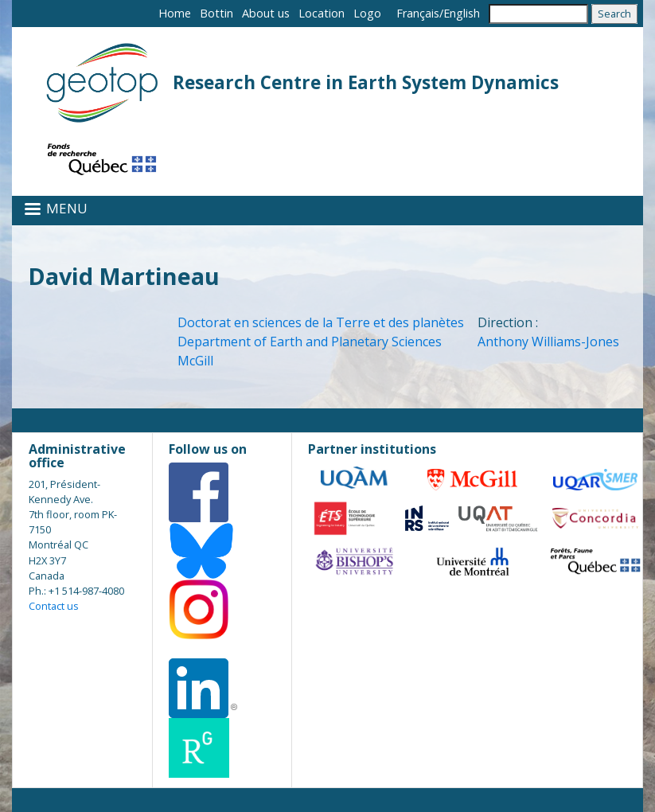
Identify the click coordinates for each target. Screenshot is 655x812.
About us (266, 13)
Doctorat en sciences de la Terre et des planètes (321, 322)
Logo (367, 13)
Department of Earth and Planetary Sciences (310, 342)
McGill (195, 361)
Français (418, 13)
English (462, 13)
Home (175, 13)
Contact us (54, 606)
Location (322, 13)
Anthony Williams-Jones (548, 342)
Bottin (216, 13)
